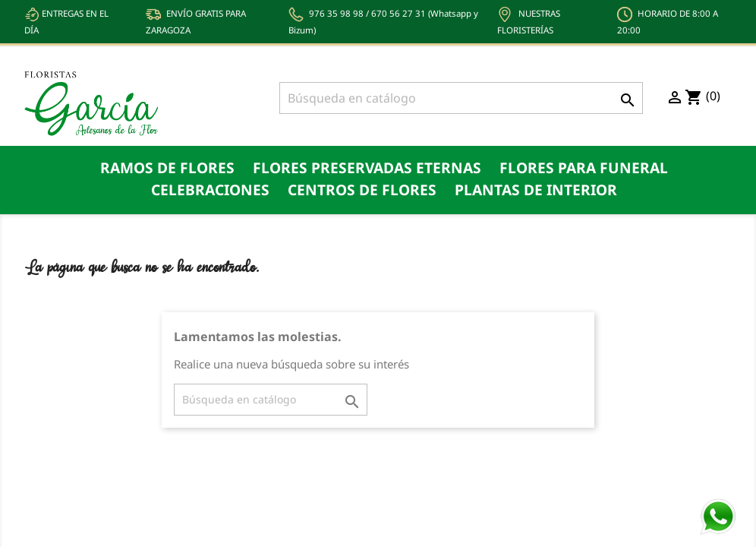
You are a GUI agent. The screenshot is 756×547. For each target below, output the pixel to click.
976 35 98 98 (336, 13)
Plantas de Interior (536, 190)
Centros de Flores (362, 190)
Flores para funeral (584, 168)
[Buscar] (461, 98)
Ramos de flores (167, 168)
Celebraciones (210, 190)
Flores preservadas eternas (367, 168)
